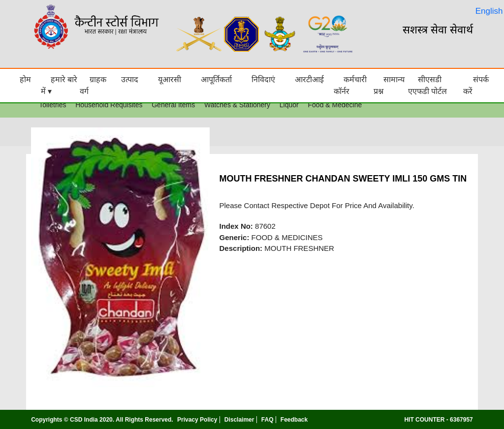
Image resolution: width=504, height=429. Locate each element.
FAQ (268, 420)
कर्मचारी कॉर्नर (350, 85)
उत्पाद (130, 79)
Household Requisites (109, 105)
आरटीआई (309, 79)
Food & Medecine (335, 105)
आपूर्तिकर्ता (216, 79)
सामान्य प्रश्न (389, 85)
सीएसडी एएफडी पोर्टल (427, 85)
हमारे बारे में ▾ (59, 85)
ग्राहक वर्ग (93, 85)
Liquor (289, 105)
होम (25, 79)
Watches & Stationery (237, 105)
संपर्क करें (476, 85)
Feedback (294, 420)
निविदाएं (263, 79)
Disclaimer (239, 420)
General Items (173, 105)
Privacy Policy (197, 420)
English (489, 11)
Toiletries (52, 105)
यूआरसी (170, 79)
